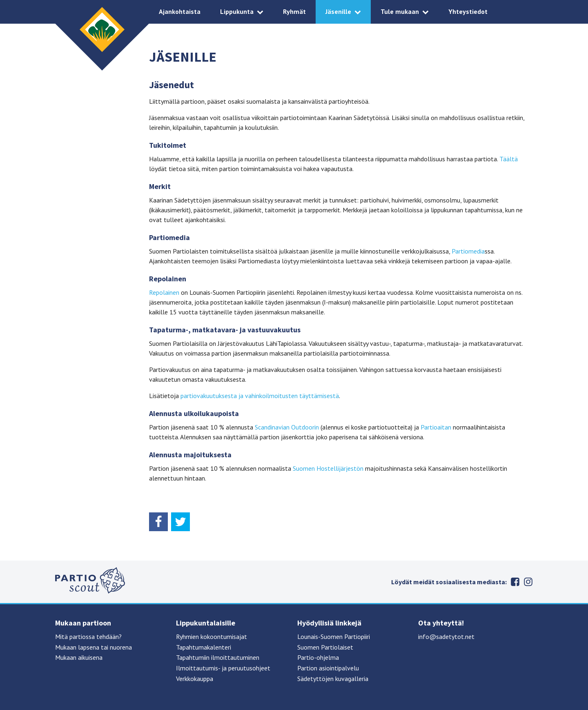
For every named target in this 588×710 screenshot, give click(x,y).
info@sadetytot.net (446, 637)
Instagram (528, 582)
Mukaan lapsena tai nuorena (94, 647)
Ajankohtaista (180, 11)
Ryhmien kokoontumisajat (212, 637)
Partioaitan (436, 427)
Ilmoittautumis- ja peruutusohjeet (223, 668)
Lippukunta (237, 11)
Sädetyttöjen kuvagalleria (333, 679)
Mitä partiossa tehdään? (88, 637)
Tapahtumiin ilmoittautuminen (218, 657)
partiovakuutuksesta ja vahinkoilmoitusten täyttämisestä (260, 396)
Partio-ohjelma (318, 657)
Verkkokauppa (195, 679)
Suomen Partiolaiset (325, 647)
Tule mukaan (400, 11)
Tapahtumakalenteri (204, 647)
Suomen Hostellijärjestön (328, 468)
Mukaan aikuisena (79, 657)
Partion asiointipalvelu (328, 668)
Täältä (509, 159)
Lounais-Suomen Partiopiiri (334, 637)
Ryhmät (294, 11)
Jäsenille (338, 11)
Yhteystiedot (468, 11)
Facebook (515, 582)
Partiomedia (468, 251)
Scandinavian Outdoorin (287, 427)
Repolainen (164, 292)
